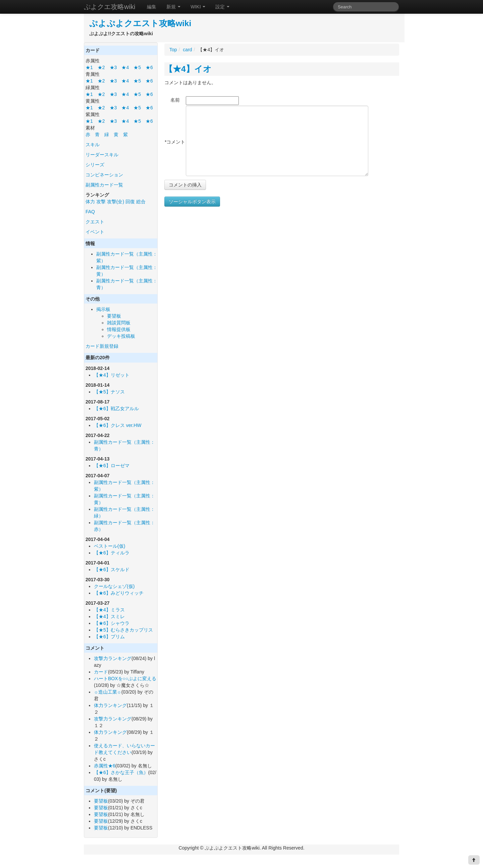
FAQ (90, 212)
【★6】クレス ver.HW (118, 425)
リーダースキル (102, 155)
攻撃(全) (116, 202)
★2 (101, 67)
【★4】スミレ (109, 616)
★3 (113, 67)
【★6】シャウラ (112, 623)
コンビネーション (104, 175)
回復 (130, 202)
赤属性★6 (105, 766)
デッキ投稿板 (121, 336)
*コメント (175, 142)
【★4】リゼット (112, 375)
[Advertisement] (221, 274)
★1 (89, 67)
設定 (222, 7)
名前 (175, 100)
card (187, 50)
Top (173, 50)
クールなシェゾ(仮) (114, 586)
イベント (95, 232)
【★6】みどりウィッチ (119, 593)
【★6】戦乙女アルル (116, 409)
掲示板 (103, 309)
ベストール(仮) (110, 546)
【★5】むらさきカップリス (123, 630)
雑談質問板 (119, 323)
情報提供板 (119, 329)
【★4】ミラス (109, 610)
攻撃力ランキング (113, 658)
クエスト (95, 222)
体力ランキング (110, 705)
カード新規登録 (102, 346)
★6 (149, 67)
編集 (152, 7)
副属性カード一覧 (104, 185)
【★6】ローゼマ (112, 466)
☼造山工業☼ (108, 692)
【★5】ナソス (109, 392)
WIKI (198, 7)
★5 (137, 67)
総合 (141, 202)
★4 (125, 67)
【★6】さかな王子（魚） (121, 772)
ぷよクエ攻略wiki (110, 7)
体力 (90, 202)
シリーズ (95, 165)
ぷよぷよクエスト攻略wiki (140, 23)
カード (101, 672)
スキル (93, 145)
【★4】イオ (188, 69)
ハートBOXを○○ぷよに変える (125, 679)
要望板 (114, 316)
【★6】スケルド (112, 569)
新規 (173, 7)
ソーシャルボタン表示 (192, 202)
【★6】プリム (109, 637)
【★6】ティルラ (112, 553)
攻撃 (101, 202)
